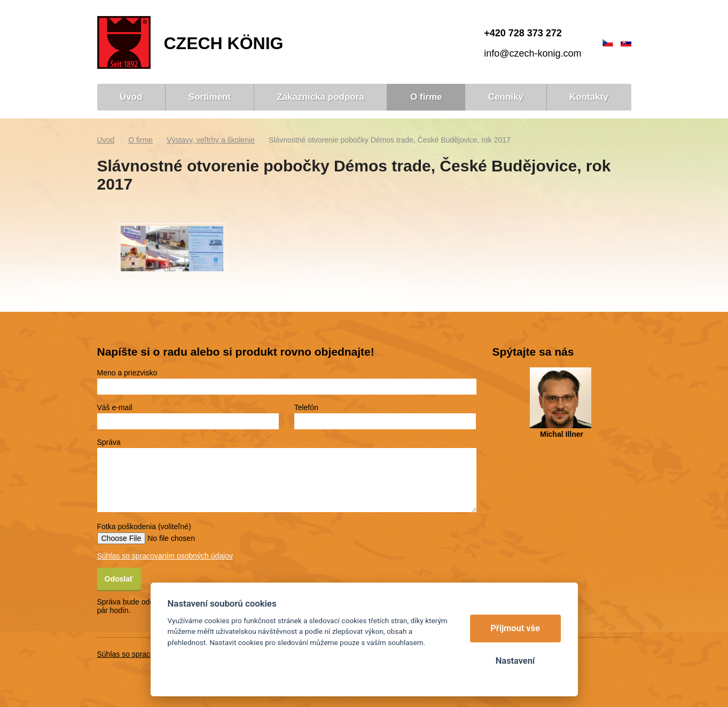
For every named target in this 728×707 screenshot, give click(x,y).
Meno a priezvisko (127, 373)
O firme (140, 140)
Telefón (306, 407)
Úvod (106, 140)
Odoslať (119, 579)
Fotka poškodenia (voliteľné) (144, 527)
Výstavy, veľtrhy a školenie (211, 140)
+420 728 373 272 (523, 33)
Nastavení (515, 661)
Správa (109, 442)
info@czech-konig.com (533, 53)
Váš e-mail (115, 407)
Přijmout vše (515, 628)
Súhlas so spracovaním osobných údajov (165, 556)
